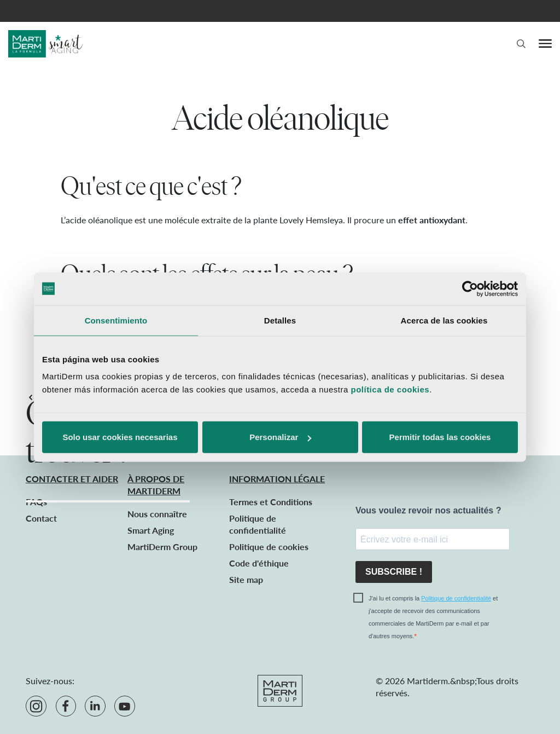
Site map (246, 579)
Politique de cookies (269, 547)
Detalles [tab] (280, 320)
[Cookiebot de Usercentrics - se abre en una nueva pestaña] (470, 288)
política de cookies (390, 389)
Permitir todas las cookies (440, 437)
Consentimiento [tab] (116, 320)
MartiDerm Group (162, 547)
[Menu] (545, 44)
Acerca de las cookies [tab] (444, 320)
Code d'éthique (259, 563)
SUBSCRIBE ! (394, 572)
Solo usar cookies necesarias (120, 437)
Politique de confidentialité (456, 598)
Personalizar (280, 437)
